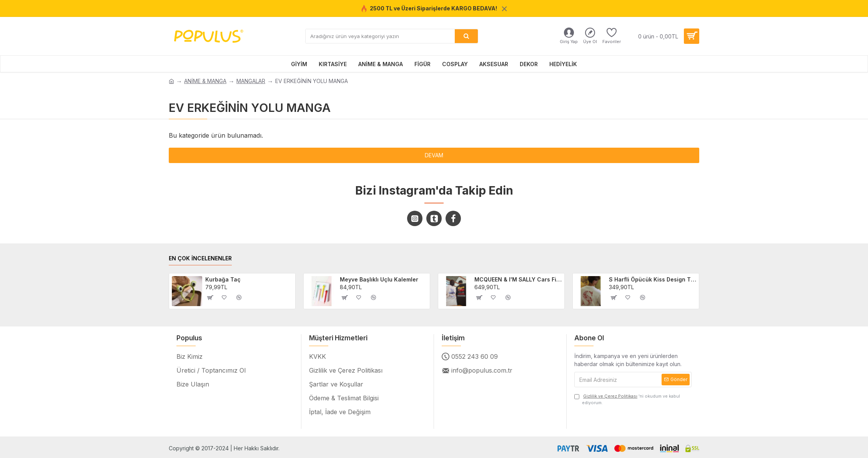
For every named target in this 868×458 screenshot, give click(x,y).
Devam (434, 155)
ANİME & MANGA (205, 81)
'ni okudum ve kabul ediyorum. (627, 399)
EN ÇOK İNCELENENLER (200, 258)
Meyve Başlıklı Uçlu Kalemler (379, 279)
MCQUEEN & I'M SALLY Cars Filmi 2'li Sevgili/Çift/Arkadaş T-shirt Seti (518, 279)
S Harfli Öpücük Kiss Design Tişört (653, 279)
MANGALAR (251, 81)
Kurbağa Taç (223, 279)
